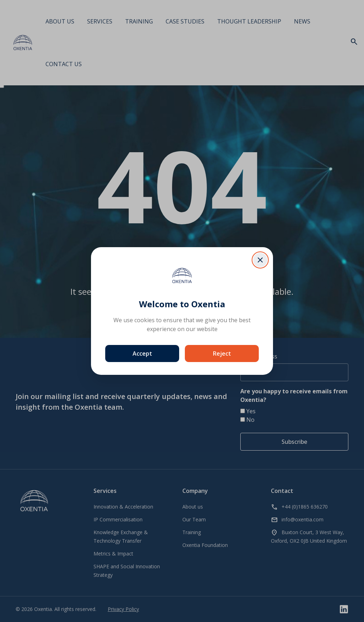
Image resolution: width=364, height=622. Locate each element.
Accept (142, 353)
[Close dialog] (260, 260)
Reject (222, 353)
